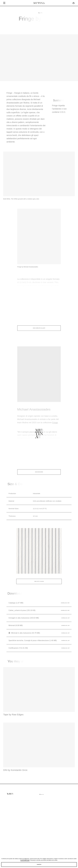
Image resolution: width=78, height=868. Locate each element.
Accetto (39, 864)
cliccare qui (25, 860)
